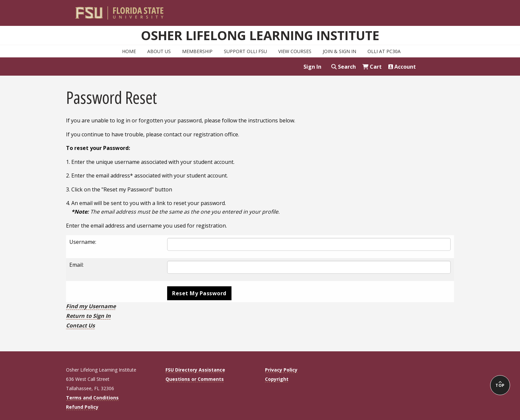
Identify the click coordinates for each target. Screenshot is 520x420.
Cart (372, 67)
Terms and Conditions (92, 398)
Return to (88, 316)
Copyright (277, 379)
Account (402, 67)
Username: (83, 242)
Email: (76, 265)
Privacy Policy (281, 370)
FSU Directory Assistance (195, 370)
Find (91, 306)
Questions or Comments (195, 379)
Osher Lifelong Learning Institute (260, 35)
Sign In (312, 67)
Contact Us (80, 325)
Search (344, 67)
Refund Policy (82, 407)
